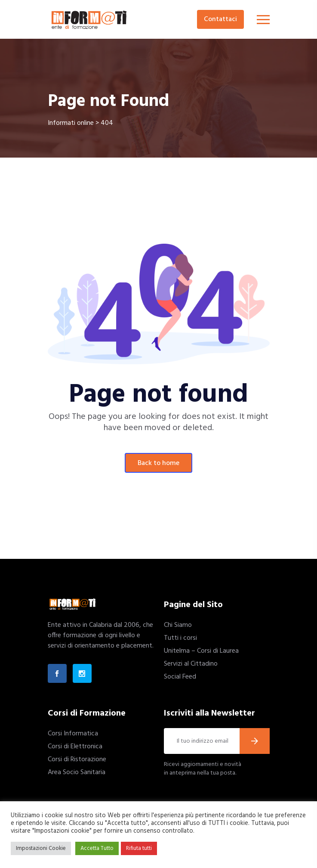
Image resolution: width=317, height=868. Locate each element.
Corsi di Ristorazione (77, 759)
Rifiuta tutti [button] (139, 848)
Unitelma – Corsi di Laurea (201, 651)
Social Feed (180, 677)
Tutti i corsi (180, 638)
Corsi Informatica (73, 734)
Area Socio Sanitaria (77, 772)
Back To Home (158, 463)
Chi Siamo (178, 625)
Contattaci (220, 19)
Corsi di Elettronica (75, 747)
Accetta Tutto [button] (97, 848)
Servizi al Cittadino (191, 664)
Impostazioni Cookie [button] (41, 848)
